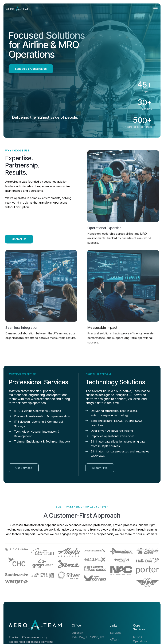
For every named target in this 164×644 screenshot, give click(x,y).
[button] (155, 9)
